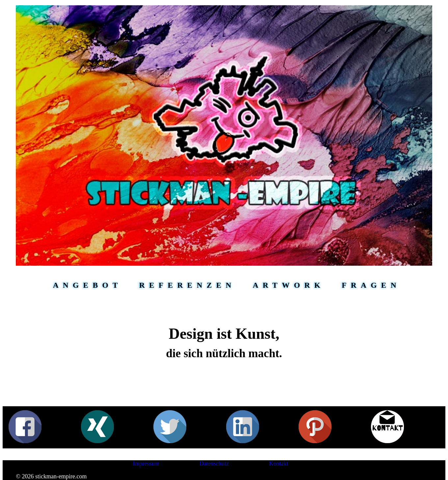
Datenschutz (214, 464)
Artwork (289, 285)
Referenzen (187, 285)
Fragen (371, 285)
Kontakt (278, 464)
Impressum (146, 464)
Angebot (88, 285)
